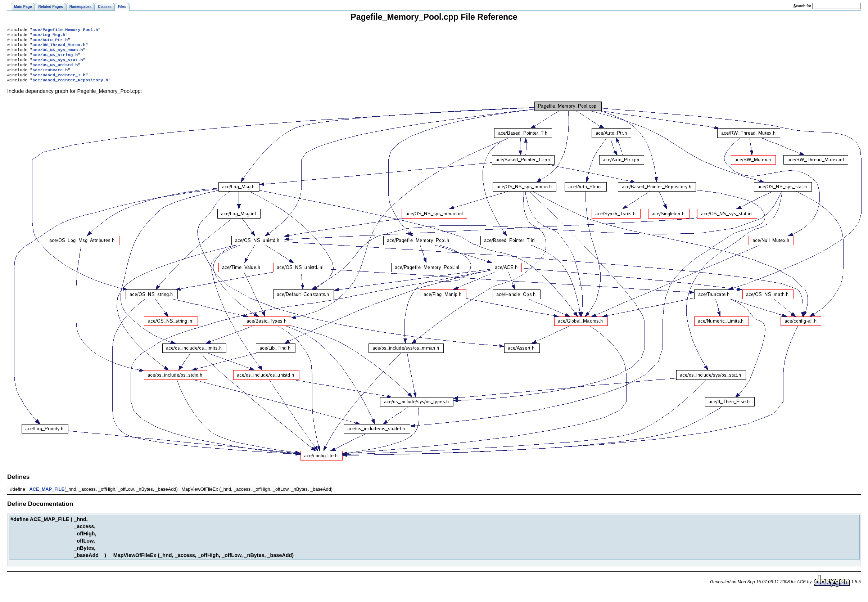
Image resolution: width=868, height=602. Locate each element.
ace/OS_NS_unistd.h (55, 71)
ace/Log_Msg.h (49, 36)
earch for (802, 6)
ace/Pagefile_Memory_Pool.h (65, 30)
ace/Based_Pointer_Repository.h (70, 88)
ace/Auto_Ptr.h (50, 42)
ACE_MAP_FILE (47, 497)
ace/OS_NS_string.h (55, 59)
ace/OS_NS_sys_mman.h (58, 53)
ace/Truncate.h (50, 76)
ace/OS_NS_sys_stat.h (58, 65)
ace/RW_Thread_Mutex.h (59, 48)
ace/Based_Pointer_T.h (59, 82)
